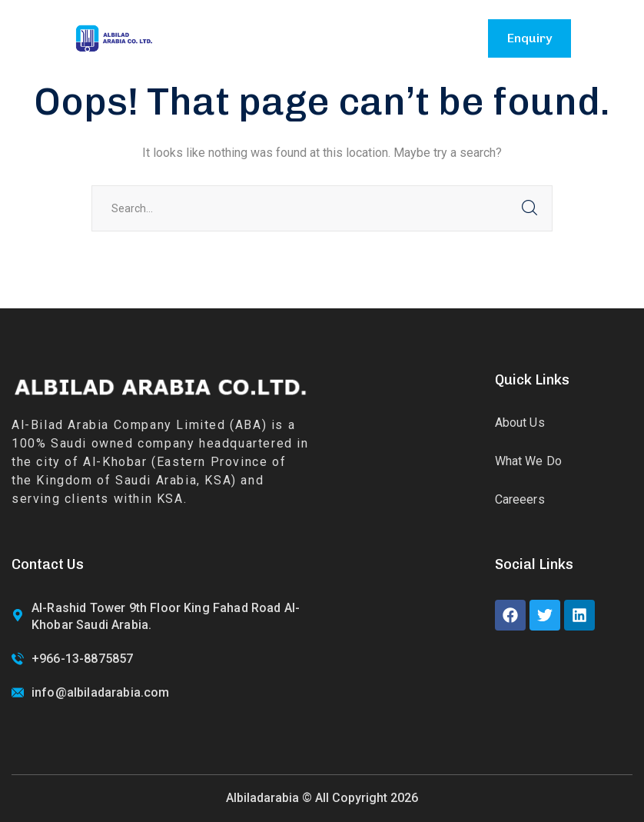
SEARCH (529, 208)
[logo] (114, 37)
